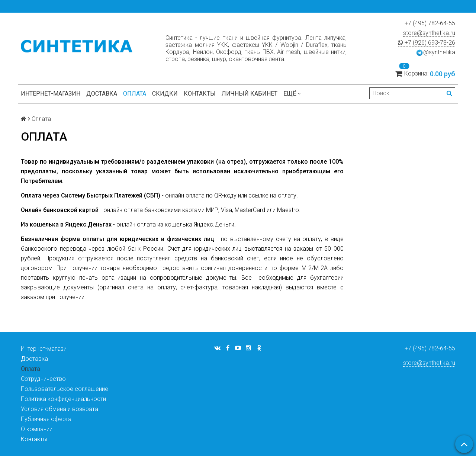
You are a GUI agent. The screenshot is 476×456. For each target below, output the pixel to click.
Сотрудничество (43, 379)
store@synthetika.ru (429, 33)
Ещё (292, 94)
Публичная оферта (46, 419)
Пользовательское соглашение (65, 389)
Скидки (165, 94)
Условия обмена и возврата (59, 409)
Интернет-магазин (51, 94)
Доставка (102, 94)
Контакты (200, 94)
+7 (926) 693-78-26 (427, 43)
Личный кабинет (250, 94)
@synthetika (435, 52)
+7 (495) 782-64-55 (430, 23)
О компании (37, 429)
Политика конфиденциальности (63, 399)
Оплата (135, 94)
